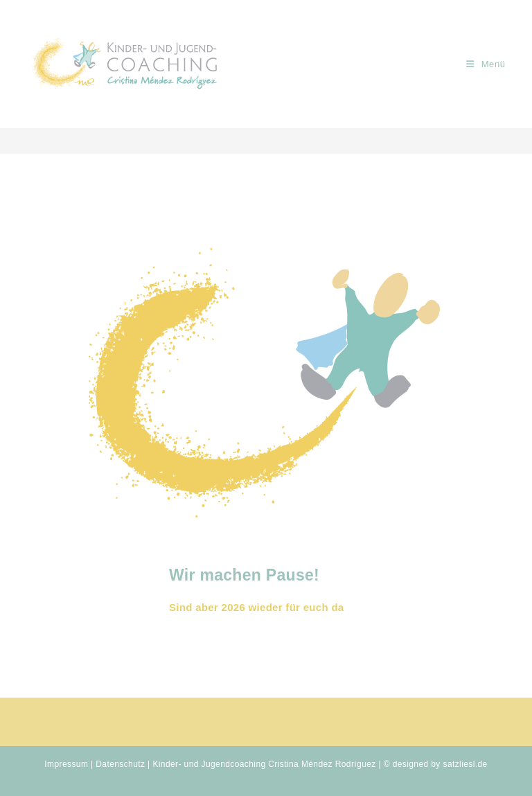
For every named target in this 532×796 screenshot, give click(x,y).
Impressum (66, 764)
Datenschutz (120, 764)
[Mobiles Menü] (486, 64)
